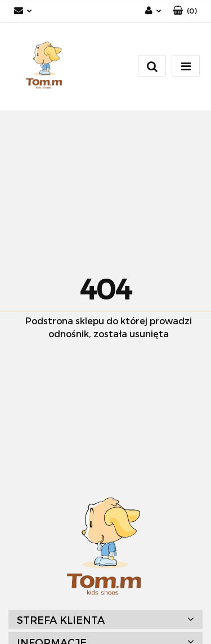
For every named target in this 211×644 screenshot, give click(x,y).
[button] (185, 11)
